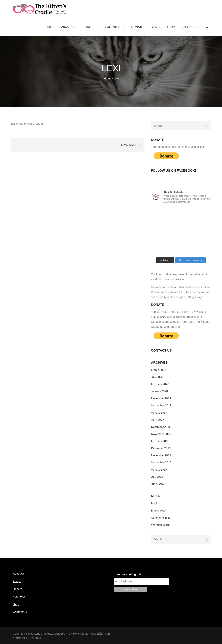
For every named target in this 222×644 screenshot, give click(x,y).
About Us (70, 27)
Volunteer (115, 27)
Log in (155, 503)
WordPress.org (160, 525)
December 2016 (161, 427)
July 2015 (157, 476)
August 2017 (159, 412)
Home (50, 27)
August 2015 (159, 469)
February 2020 (160, 384)
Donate (137, 27)
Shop (171, 27)
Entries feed (158, 510)
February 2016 (160, 441)
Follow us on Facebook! (174, 171)
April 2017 (158, 420)
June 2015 (157, 484)
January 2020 (159, 391)
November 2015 (161, 455)
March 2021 (158, 370)
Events (155, 27)
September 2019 (161, 405)
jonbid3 (20, 124)
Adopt (91, 27)
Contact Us (190, 27)
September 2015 (161, 462)
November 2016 (161, 434)
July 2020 (157, 377)
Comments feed (161, 517)
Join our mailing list (127, 574)
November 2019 (161, 398)
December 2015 (161, 448)
